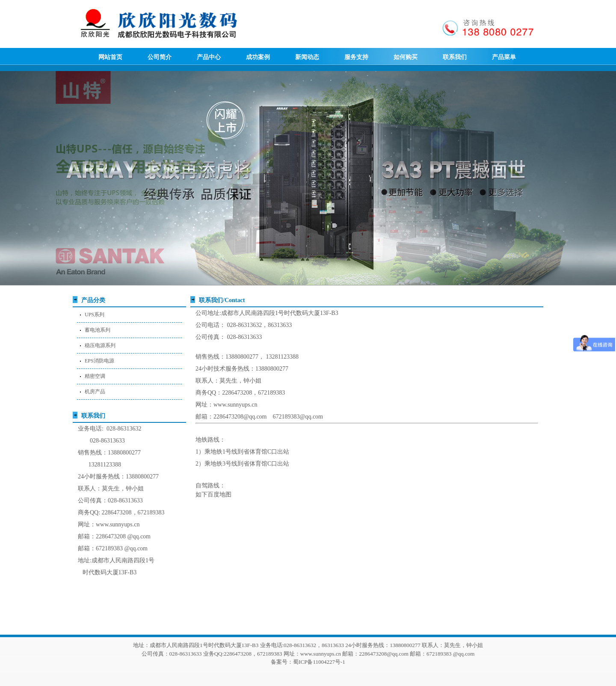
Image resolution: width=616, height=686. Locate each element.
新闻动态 (307, 57)
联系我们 (455, 57)
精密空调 (95, 376)
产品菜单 (504, 57)
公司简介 (160, 57)
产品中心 (209, 57)
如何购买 (406, 57)
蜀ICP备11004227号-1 (319, 662)
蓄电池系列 (98, 330)
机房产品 (95, 392)
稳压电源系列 (100, 345)
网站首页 (110, 57)
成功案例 (258, 57)
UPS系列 (95, 315)
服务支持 (356, 57)
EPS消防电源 (99, 361)
